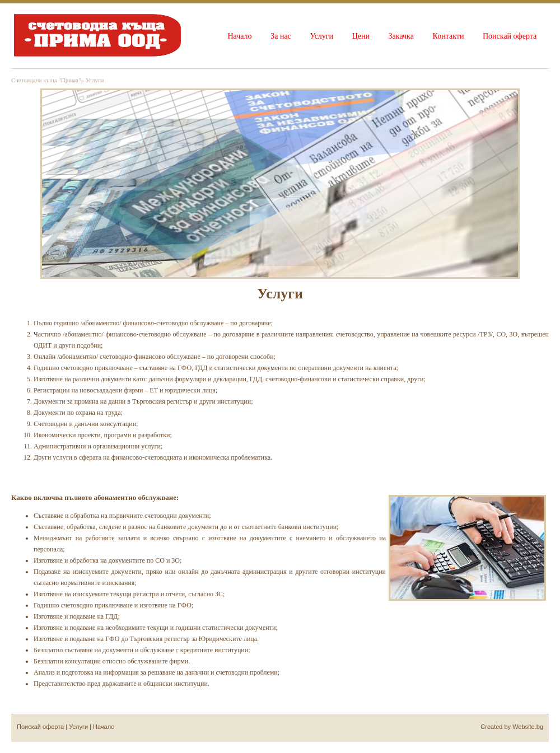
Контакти (449, 36)
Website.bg (528, 727)
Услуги (321, 36)
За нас (281, 36)
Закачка (401, 36)
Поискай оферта (510, 36)
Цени (361, 36)
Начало (239, 36)
